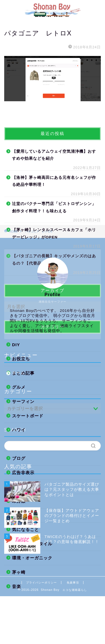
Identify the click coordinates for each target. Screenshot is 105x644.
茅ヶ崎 (19, 572)
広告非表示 (23, 473)
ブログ (19, 458)
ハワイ (19, 430)
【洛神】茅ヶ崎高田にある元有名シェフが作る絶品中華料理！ (54, 181)
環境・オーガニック (32, 558)
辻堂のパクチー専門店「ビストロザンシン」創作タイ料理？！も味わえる (54, 207)
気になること (25, 529)
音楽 (17, 586)
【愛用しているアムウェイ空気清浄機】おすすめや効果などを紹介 (54, 155)
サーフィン (23, 401)
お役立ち (21, 359)
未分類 (19, 501)
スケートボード (28, 416)
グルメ (19, 387)
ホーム (18, 373)
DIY (16, 345)
